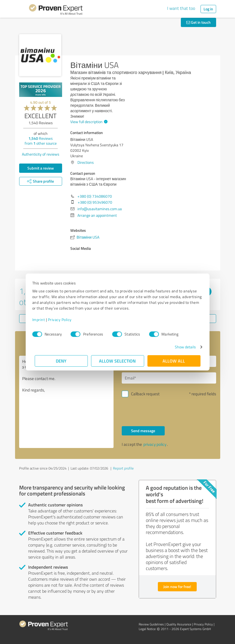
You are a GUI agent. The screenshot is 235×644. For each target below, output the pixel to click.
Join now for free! (177, 587)
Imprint (41, 320)
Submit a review (41, 168)
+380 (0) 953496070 (95, 202)
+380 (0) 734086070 (95, 196)
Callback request (145, 394)
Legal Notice (147, 629)
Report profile (123, 468)
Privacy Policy (62, 320)
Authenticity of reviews (41, 154)
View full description (88, 122)
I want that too (181, 8)
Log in (208, 9)
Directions (86, 162)
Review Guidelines (151, 624)
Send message (143, 431)
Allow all (174, 361)
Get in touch (198, 22)
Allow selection (118, 361)
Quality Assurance (179, 624)
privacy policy (155, 444)
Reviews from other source (41, 141)
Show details (183, 347)
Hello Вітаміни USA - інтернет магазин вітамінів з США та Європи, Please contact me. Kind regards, (66, 402)
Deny (61, 361)
